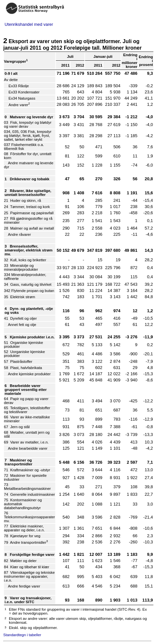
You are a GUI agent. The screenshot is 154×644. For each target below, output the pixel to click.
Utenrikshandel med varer (29, 24)
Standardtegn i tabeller (22, 635)
